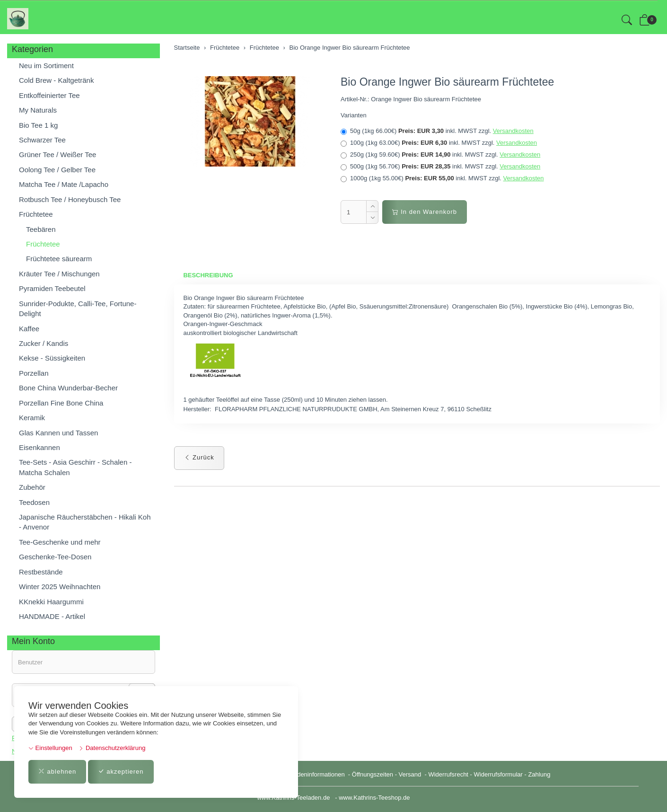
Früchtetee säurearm (59, 259)
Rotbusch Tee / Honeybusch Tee (70, 199)
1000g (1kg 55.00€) (442, 178)
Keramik (32, 418)
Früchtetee (36, 214)
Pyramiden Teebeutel (52, 288)
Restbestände (41, 572)
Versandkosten (513, 131)
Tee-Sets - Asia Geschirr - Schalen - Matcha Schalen (75, 467)
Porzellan (34, 373)
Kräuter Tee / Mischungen (59, 274)
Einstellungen (50, 748)
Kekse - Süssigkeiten (52, 358)
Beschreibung (208, 275)
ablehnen (57, 772)
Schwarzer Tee (42, 140)
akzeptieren (121, 772)
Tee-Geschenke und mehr (60, 542)
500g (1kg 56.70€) (440, 167)
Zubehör (32, 487)
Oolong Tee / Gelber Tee (57, 170)
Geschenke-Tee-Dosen (55, 557)
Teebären (41, 229)
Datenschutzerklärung (112, 748)
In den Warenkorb (425, 212)
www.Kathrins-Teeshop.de (374, 798)
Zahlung (539, 774)
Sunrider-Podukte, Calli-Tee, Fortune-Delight (78, 309)
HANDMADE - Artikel (52, 616)
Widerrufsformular (498, 774)
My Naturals (38, 110)
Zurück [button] (199, 457)
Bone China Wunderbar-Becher (68, 388)
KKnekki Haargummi (51, 602)
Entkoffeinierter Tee (49, 95)
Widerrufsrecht (448, 774)
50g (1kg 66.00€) (437, 131)
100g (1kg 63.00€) (439, 143)
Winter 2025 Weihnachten (60, 587)
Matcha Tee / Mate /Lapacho (64, 184)
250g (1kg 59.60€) (440, 155)
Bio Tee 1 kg (38, 125)
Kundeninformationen (316, 774)
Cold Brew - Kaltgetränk (56, 80)
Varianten (354, 115)
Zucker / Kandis (44, 343)
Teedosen (34, 502)
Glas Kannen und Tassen (58, 433)
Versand (410, 774)
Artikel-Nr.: (355, 99)
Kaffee (29, 329)
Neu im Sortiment (46, 66)
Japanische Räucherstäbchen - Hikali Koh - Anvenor (85, 522)
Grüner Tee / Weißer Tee (57, 154)
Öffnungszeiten (373, 774)
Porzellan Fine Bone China (61, 403)
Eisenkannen (39, 447)
